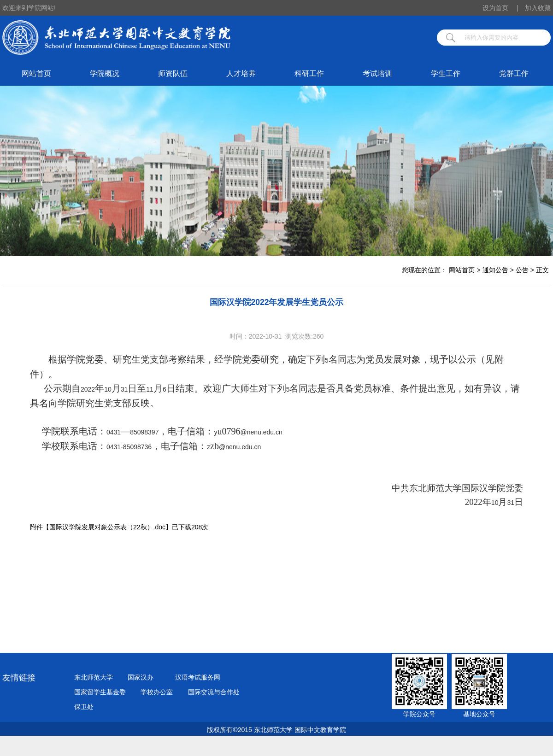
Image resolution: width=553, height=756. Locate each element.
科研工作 (309, 73)
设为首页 (500, 8)
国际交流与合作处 (214, 692)
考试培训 (377, 73)
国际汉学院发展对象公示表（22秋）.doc (107, 527)
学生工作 (446, 73)
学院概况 (105, 73)
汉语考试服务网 (198, 677)
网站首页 (36, 73)
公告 (522, 270)
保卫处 (84, 707)
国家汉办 (141, 677)
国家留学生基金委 (100, 692)
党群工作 (514, 73)
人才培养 (241, 73)
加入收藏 (538, 8)
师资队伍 (173, 73)
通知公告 (495, 270)
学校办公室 (157, 692)
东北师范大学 (94, 677)
